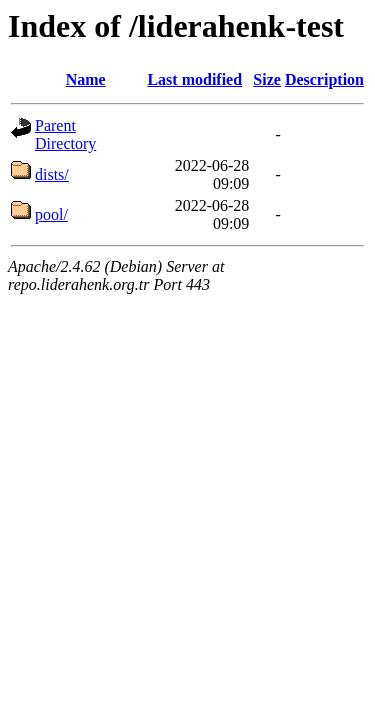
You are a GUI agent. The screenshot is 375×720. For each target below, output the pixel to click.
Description (324, 79)
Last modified (194, 79)
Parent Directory (65, 134)
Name (86, 79)
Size (267, 79)
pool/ (51, 214)
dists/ (52, 174)
